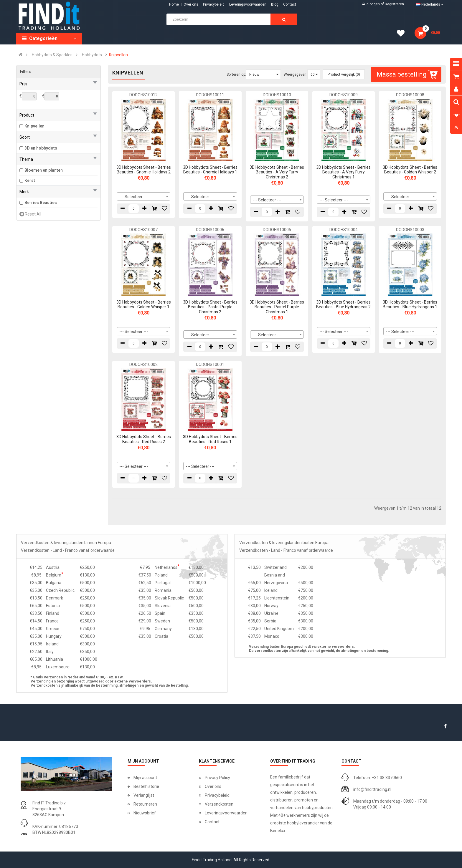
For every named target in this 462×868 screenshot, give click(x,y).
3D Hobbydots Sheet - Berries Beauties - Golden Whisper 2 (410, 170)
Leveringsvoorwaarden (248, 4)
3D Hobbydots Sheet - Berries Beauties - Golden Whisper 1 (144, 305)
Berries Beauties (41, 203)
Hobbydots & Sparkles (52, 55)
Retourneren (145, 804)
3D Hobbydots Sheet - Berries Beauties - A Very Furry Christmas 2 (277, 172)
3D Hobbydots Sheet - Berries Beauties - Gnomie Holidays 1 (210, 170)
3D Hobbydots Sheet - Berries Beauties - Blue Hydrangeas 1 (410, 305)
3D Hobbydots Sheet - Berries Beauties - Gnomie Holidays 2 (144, 170)
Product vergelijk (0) (344, 74)
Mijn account (145, 778)
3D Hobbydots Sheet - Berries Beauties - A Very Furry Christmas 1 (343, 172)
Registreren (394, 4)
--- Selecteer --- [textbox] (134, 197)
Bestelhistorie (146, 786)
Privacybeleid (214, 4)
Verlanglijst (144, 795)
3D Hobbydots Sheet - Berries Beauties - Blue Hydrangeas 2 (343, 305)
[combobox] (143, 196)
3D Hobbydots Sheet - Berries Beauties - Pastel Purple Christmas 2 (210, 307)
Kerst (30, 180)
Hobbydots (92, 55)
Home (174, 4)
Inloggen (373, 4)
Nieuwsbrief (145, 813)
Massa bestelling (408, 74)
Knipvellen (118, 55)
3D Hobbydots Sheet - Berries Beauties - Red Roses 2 (144, 439)
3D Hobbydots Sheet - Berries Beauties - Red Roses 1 (210, 439)
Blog (275, 4)
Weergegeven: (296, 74)
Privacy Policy (217, 778)
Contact (212, 822)
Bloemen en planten (44, 170)
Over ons (191, 4)
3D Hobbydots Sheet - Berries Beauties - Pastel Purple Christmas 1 (277, 307)
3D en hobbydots (41, 148)
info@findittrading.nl (372, 789)
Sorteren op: (236, 74)
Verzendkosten (219, 804)
